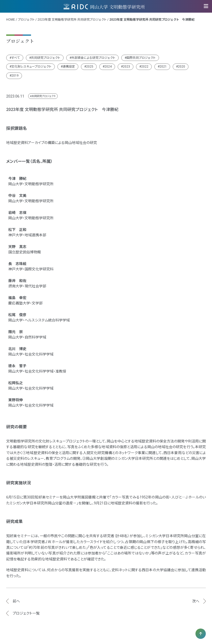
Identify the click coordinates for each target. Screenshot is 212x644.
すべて (16, 58)
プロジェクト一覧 (26, 613)
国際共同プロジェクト (141, 58)
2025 (90, 67)
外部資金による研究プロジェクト (93, 58)
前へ (16, 601)
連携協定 (69, 67)
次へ (196, 601)
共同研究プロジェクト (46, 58)
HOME (11, 20)
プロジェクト (26, 20)
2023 (126, 67)
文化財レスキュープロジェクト (31, 67)
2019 (15, 76)
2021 (163, 67)
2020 (181, 67)
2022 (145, 67)
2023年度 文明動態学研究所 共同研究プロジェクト (72, 20)
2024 (108, 67)
